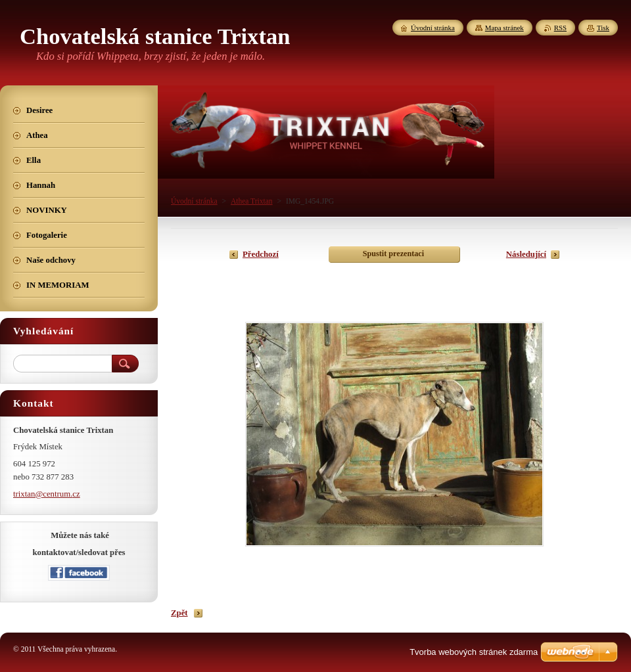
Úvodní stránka (194, 201)
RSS (560, 28)
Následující (526, 254)
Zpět (179, 613)
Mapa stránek (504, 28)
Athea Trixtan (252, 201)
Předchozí (261, 254)
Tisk (603, 28)
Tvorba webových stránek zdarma (474, 652)
